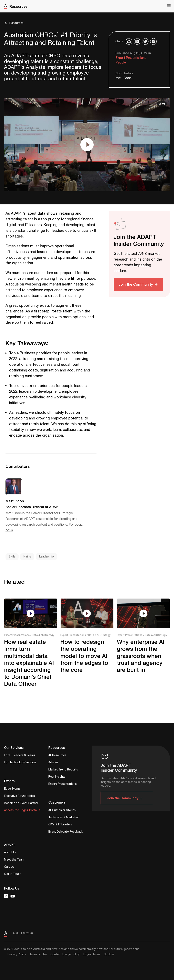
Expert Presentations (131, 58)
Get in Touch (13, 874)
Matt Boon (124, 78)
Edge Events (12, 789)
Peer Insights (57, 777)
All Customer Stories (62, 811)
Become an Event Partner (21, 803)
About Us (10, 853)
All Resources (57, 756)
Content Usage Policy (65, 954)
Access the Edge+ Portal (21, 811)
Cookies (109, 954)
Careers (9, 867)
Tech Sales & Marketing (64, 818)
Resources (18, 6)
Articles (53, 763)
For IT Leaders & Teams (20, 756)
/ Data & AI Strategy (42, 635)
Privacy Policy (17, 954)
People (121, 63)
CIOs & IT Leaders (60, 825)
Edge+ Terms (92, 954)
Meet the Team (14, 860)
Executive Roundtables (19, 796)
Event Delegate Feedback (66, 832)
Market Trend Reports (63, 770)
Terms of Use (38, 954)
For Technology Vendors (20, 763)
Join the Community (136, 284)
